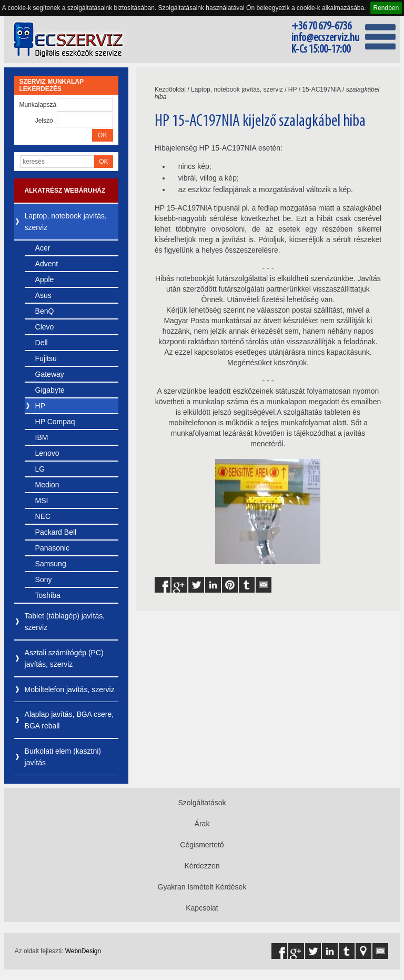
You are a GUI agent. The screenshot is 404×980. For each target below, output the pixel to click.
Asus (43, 295)
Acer (43, 248)
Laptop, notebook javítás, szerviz (66, 222)
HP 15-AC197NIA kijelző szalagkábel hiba (260, 122)
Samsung (51, 564)
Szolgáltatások (202, 803)
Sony (44, 579)
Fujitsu (46, 358)
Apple (45, 279)
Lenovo (47, 453)
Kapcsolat (202, 908)
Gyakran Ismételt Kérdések (202, 887)
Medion (47, 485)
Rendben (386, 8)
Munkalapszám (38, 105)
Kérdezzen (202, 866)
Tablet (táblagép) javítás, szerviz (65, 622)
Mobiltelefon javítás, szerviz (70, 689)
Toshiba (48, 595)
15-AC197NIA (321, 89)
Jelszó (44, 121)
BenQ (45, 311)
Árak (202, 824)
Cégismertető (202, 845)
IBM (42, 437)
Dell (42, 343)
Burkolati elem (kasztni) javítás (63, 757)
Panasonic (52, 548)
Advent (47, 264)
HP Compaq (55, 422)
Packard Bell (56, 532)
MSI (42, 501)
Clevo (45, 327)
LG (40, 469)
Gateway (50, 374)
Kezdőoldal (170, 89)
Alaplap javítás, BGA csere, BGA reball (69, 720)
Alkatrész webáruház (65, 191)
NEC (43, 516)
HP (40, 406)
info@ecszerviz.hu (325, 38)
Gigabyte (50, 390)
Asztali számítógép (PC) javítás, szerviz (64, 658)
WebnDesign (83, 951)
